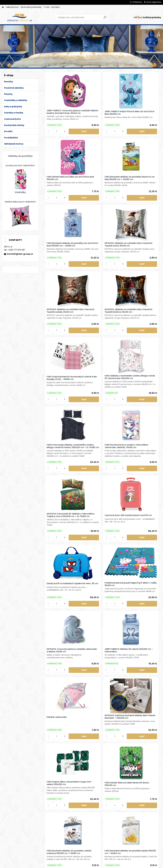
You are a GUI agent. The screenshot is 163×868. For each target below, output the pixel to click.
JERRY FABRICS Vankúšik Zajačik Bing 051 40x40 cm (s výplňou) (146, 687)
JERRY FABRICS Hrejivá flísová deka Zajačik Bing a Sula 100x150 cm (87, 687)
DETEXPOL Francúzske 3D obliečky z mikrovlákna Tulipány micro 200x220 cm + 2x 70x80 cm (57, 372)
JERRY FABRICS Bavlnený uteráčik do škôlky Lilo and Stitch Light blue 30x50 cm (56, 687)
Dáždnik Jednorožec (115, 457)
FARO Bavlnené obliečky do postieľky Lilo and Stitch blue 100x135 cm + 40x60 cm (57, 201)
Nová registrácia (154, 2)
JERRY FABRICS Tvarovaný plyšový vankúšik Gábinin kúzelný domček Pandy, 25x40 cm (57, 116)
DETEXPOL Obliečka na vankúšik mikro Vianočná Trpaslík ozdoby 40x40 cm (116, 200)
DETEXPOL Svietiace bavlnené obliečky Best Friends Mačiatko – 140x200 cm (146, 456)
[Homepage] (3, 7)
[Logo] (20, 17)
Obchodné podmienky (31, 7)
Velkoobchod (12, 7)
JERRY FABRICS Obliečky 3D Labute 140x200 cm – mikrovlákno (87, 455)
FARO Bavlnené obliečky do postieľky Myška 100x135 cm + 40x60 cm (146, 536)
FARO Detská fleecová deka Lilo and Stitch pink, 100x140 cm (116, 116)
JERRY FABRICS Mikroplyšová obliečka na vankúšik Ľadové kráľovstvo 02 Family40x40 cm (56, 758)
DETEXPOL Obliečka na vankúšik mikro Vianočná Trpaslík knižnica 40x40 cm (145, 200)
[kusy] (50, 150)
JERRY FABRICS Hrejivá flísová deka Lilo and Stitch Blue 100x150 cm (86, 117)
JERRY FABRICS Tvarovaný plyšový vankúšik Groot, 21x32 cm (145, 618)
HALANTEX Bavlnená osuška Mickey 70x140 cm (86, 757)
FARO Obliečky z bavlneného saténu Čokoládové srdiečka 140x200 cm (97, 828)
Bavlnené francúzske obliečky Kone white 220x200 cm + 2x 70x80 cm (146, 757)
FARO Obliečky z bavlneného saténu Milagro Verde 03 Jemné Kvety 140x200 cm (86, 284)
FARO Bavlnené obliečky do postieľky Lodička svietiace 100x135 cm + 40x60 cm (116, 536)
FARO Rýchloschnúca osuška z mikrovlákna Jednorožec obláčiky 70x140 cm (145, 282)
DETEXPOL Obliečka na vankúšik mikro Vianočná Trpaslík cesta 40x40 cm (86, 200)
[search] (105, 18)
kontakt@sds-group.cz (20, 254)
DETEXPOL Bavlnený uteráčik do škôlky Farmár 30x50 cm (114, 687)
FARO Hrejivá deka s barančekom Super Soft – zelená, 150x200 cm (57, 534)
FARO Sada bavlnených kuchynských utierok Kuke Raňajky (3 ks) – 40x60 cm (57, 285)
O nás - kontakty (52, 7)
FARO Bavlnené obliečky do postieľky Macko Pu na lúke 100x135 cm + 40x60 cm (146, 116)
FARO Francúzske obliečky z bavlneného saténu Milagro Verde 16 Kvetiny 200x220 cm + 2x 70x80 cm (116, 284)
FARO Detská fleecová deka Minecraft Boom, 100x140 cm (86, 537)
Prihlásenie (137, 2)
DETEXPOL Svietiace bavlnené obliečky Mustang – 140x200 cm (116, 618)
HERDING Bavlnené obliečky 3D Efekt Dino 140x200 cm (86, 618)
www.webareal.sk (92, 866)
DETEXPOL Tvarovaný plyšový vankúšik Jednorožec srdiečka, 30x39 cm (56, 456)
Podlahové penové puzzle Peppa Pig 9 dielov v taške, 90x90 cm (145, 371)
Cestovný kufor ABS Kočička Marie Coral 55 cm (87, 372)
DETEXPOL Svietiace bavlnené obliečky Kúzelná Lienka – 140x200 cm (55, 618)
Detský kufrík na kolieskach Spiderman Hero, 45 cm (116, 372)
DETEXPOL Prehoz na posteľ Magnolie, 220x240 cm (115, 757)
